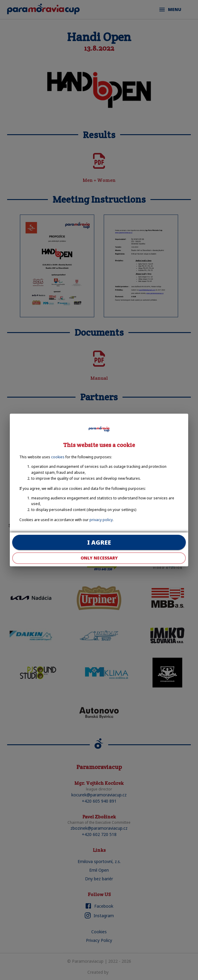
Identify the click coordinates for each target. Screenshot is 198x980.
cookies (58, 457)
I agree (99, 542)
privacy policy (101, 520)
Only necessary (99, 558)
